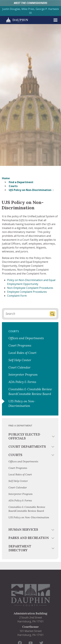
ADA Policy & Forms (22, 382)
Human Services (23, 529)
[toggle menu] (53, 437)
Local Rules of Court (22, 353)
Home (6, 178)
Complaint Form (17, 296)
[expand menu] (55, 20)
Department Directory (20, 548)
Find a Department (21, 182)
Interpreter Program (23, 375)
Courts (13, 186)
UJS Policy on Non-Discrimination (22, 404)
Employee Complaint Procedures (27, 292)
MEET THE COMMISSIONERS (30, 3)
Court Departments (27, 446)
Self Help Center (20, 360)
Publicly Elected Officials (24, 436)
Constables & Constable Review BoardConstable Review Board (30, 392)
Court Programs (20, 345)
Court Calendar (20, 367)
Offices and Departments (26, 338)
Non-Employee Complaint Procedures (30, 288)
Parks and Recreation (29, 538)
